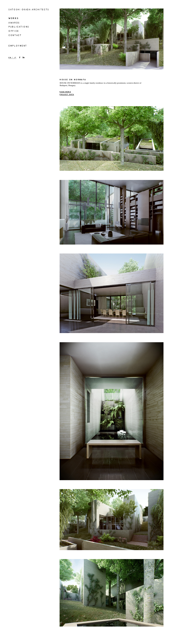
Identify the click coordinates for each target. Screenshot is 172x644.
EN (10, 58)
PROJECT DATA (67, 95)
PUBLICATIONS (19, 27)
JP (15, 58)
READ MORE (65, 92)
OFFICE (14, 31)
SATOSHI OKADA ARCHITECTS (29, 10)
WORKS (14, 18)
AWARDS (14, 23)
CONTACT (15, 35)
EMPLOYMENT (18, 46)
